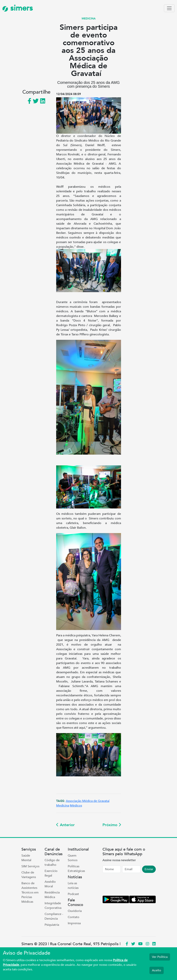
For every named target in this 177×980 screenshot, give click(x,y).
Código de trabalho (52, 862)
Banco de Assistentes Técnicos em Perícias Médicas (30, 892)
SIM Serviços (30, 866)
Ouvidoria (75, 911)
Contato (74, 917)
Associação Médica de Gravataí (88, 801)
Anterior (65, 825)
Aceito (157, 970)
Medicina (63, 806)
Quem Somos (73, 858)
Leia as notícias (73, 886)
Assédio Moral (50, 884)
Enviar (149, 869)
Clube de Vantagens (29, 875)
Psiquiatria (52, 925)
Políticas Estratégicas (76, 869)
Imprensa (74, 923)
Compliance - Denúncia (54, 916)
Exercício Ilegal (51, 873)
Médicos (76, 806)
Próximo (112, 825)
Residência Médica (52, 895)
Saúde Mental (26, 858)
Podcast (73, 894)
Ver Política (160, 957)
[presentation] (132, 885)
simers (18, 8)
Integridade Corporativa (53, 906)
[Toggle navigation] (169, 8)
